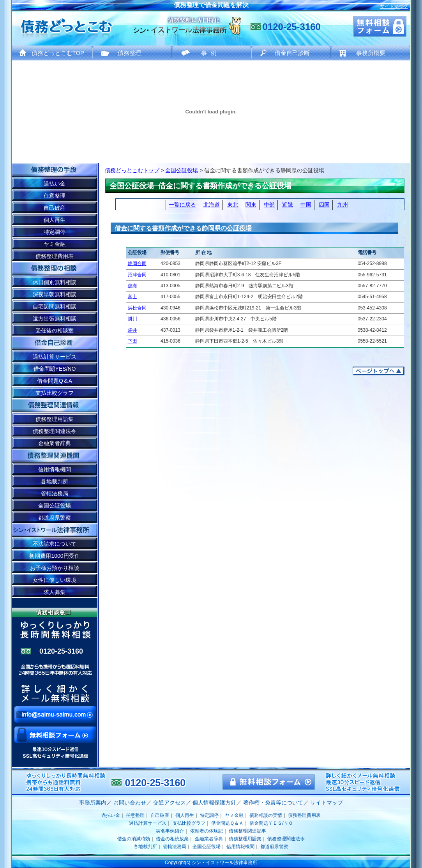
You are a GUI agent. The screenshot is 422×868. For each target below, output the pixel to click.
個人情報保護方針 (214, 803)
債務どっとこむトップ (132, 170)
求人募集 (55, 592)
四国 (324, 205)
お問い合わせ (130, 803)
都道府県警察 (55, 518)
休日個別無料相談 (55, 282)
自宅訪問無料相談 (55, 306)
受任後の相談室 (55, 331)
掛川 (132, 319)
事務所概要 (371, 53)
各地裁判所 (55, 481)
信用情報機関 (55, 469)
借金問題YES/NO (55, 369)
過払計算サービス (55, 357)
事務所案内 (93, 803)
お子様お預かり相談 (55, 568)
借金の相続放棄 (172, 839)
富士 (132, 297)
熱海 (132, 286)
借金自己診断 (292, 53)
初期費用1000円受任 (54, 556)
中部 (269, 205)
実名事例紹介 (170, 831)
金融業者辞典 (55, 443)
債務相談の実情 (266, 815)
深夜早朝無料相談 (55, 294)
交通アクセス (170, 803)
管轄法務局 (55, 493)
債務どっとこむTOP (58, 53)
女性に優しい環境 (55, 580)
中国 (306, 205)
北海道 (212, 205)
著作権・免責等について (273, 803)
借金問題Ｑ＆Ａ (227, 823)
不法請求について (55, 544)
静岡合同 (137, 263)
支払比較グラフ (55, 393)
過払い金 (55, 184)
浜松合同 (137, 308)
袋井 (132, 330)
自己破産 (55, 208)
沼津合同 (137, 275)
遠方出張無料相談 (55, 318)
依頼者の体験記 (207, 831)
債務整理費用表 (55, 256)
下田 (132, 341)
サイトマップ (394, 6)
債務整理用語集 (55, 419)
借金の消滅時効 (134, 839)
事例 (211, 53)
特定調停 (55, 232)
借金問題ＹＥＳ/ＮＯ (271, 823)
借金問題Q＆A (55, 381)
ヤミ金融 (55, 244)
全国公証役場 (182, 170)
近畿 (288, 205)
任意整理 (55, 196)
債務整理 (129, 53)
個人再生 (55, 220)
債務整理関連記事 (247, 831)
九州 (343, 205)
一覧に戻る (182, 205)
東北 (233, 205)
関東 (251, 205)
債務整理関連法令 (55, 431)
